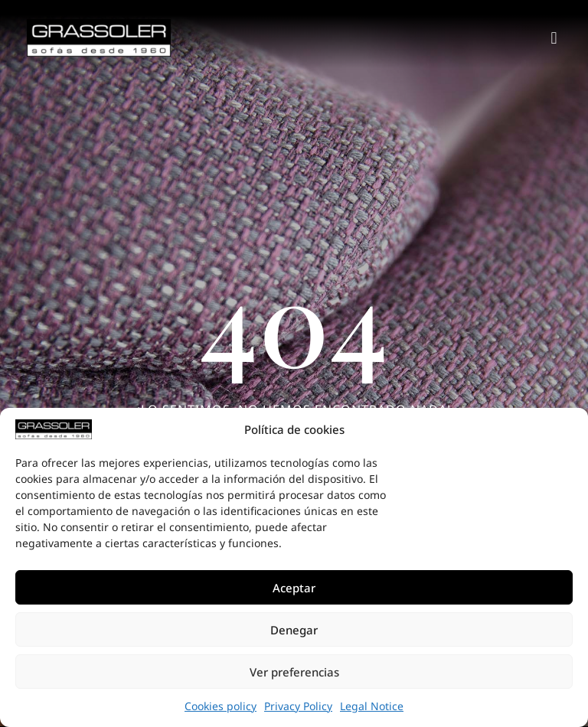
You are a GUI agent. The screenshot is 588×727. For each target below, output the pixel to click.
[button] (554, 38)
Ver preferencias (294, 672)
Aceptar (294, 588)
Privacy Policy (298, 706)
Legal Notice (372, 706)
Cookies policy (220, 706)
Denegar (294, 630)
